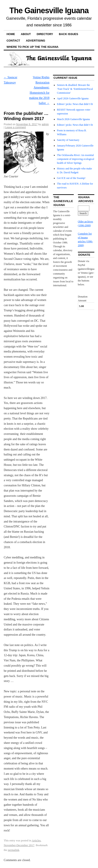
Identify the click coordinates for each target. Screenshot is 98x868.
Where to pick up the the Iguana (32, 47)
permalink (14, 850)
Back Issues (68, 34)
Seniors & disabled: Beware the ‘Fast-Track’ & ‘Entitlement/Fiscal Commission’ (75, 89)
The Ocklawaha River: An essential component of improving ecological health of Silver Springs (76, 159)
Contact (13, 41)
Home (11, 34)
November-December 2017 (19, 845)
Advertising (36, 41)
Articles (36, 840)
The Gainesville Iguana (49, 10)
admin (45, 124)
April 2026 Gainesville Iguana (73, 98)
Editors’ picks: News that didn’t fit (75, 104)
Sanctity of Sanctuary (68, 140)
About (26, 34)
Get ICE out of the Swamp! (71, 178)
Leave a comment (15, 127)
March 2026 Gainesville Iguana (73, 119)
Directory (45, 34)
